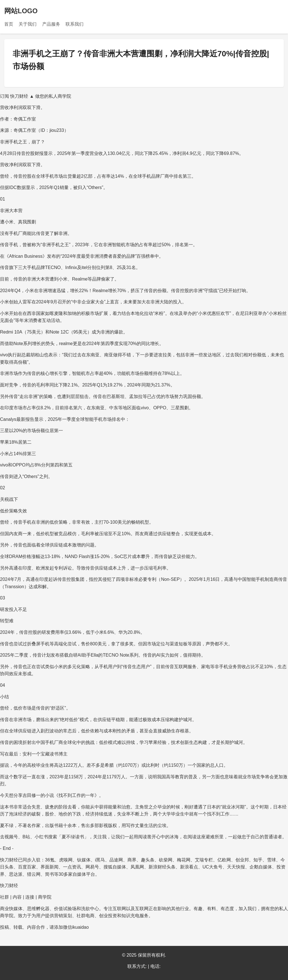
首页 (9, 24)
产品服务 (51, 24)
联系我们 (75, 24)
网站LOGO (21, 11)
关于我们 (28, 24)
